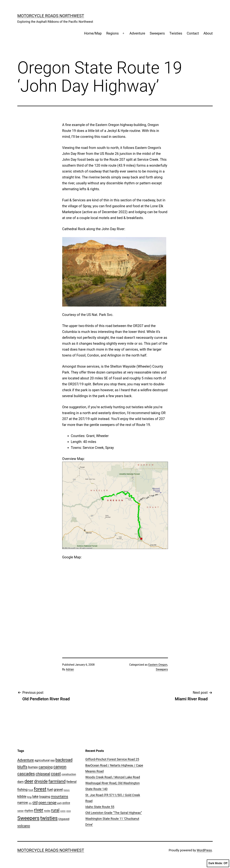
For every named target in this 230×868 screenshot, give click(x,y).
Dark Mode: (218, 863)
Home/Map (93, 33)
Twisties (176, 33)
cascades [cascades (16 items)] (26, 774)
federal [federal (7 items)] (71, 782)
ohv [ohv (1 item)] (30, 803)
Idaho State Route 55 (100, 807)
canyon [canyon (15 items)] (60, 767)
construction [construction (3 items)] (69, 774)
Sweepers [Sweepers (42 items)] (28, 818)
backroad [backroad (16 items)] (64, 760)
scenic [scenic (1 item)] (63, 811)
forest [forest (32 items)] (40, 789)
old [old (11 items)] (35, 802)
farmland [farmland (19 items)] (57, 781)
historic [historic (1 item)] (67, 790)
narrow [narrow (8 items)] (23, 803)
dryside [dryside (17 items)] (41, 781)
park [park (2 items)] (59, 803)
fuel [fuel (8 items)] (50, 790)
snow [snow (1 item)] (69, 811)
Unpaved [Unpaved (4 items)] (64, 819)
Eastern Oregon (158, 665)
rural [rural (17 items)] (55, 810)
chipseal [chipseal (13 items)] (43, 774)
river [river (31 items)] (39, 810)
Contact (193, 33)
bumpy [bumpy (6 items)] (33, 767)
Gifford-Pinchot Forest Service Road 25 (112, 759)
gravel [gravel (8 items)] (58, 790)
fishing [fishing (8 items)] (22, 790)
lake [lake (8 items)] (35, 797)
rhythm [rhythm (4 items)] (29, 811)
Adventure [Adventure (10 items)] (26, 760)
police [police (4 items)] (66, 803)
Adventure (137, 33)
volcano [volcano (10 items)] (24, 826)
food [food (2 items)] (31, 790)
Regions (112, 33)
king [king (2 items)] (29, 797)
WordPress (204, 850)
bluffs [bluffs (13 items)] (22, 767)
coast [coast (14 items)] (56, 774)
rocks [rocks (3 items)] (47, 811)
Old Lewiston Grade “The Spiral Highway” (114, 813)
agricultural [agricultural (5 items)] (42, 760)
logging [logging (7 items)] (45, 797)
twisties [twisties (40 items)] (49, 818)
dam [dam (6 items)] (20, 782)
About (208, 33)
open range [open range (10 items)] (47, 802)
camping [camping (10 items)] (45, 767)
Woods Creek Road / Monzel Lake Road (113, 777)
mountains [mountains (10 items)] (60, 796)
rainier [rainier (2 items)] (21, 811)
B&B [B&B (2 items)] (53, 760)
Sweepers (157, 33)
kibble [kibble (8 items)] (22, 797)
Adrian (70, 669)
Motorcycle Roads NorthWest (51, 16)
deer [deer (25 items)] (29, 781)
